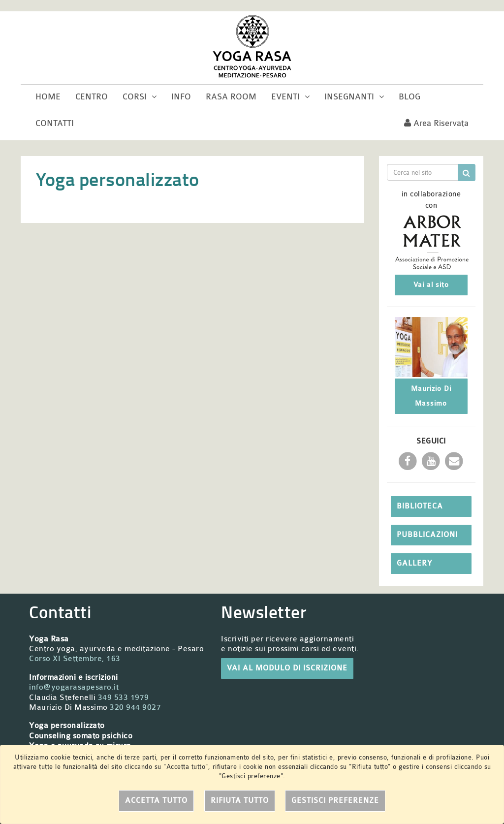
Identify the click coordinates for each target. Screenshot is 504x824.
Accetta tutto (156, 801)
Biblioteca (420, 506)
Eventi (290, 97)
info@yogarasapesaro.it (74, 687)
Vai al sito (431, 285)
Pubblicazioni (427, 535)
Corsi (140, 97)
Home (48, 97)
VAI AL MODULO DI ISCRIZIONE (287, 668)
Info (181, 97)
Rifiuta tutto (240, 801)
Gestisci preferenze (335, 801)
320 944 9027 (135, 707)
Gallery (414, 563)
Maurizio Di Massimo (431, 396)
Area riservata (436, 123)
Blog (409, 97)
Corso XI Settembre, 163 (75, 659)
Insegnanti (354, 97)
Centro (92, 97)
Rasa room (231, 97)
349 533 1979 (124, 697)
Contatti (55, 123)
